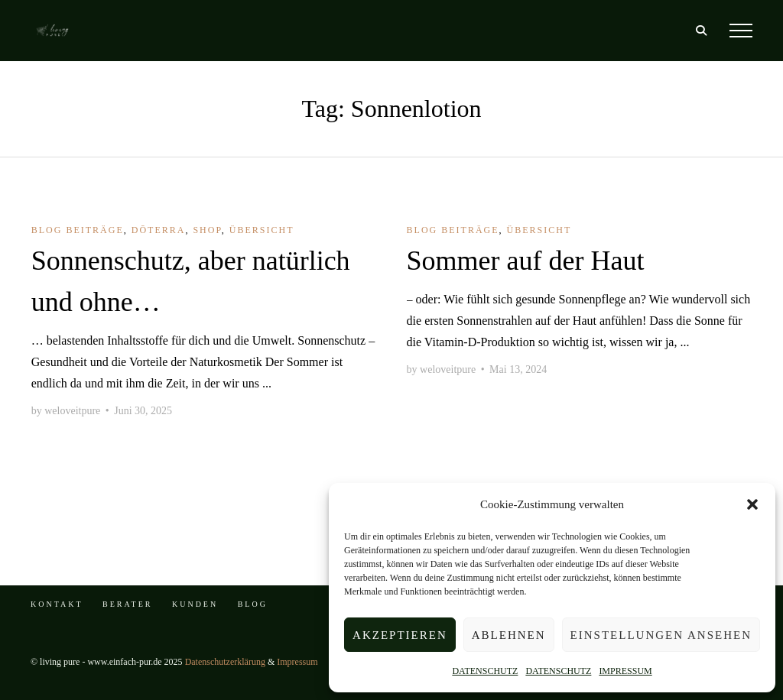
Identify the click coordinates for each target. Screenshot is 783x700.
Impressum (297, 662)
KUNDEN (195, 604)
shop (207, 230)
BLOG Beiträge (78, 230)
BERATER (127, 604)
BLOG (253, 604)
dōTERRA (159, 230)
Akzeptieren (400, 635)
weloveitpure (72, 411)
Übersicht (262, 230)
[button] (752, 504)
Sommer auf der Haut (526, 261)
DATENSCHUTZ (485, 671)
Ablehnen (509, 635)
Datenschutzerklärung (225, 662)
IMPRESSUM (625, 671)
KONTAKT (57, 604)
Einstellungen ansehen (661, 635)
